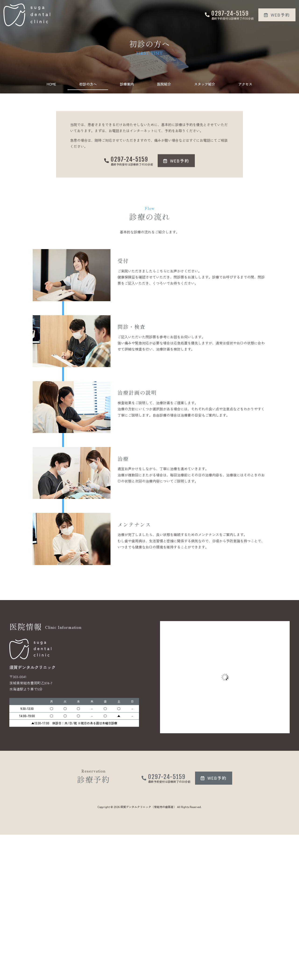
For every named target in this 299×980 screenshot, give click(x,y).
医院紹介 (164, 84)
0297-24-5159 (230, 13)
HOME (51, 84)
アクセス (245, 84)
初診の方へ (88, 84)
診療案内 (127, 84)
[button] (277, 15)
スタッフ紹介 (205, 84)
